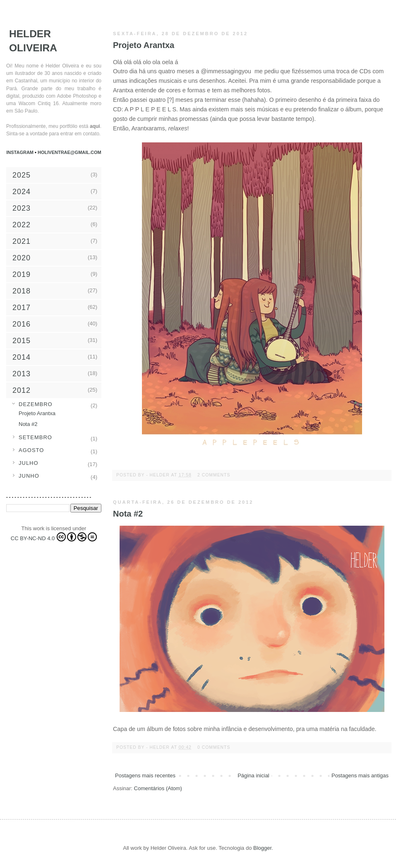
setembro (35, 437)
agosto (31, 450)
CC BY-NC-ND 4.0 (54, 537)
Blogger (262, 848)
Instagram (20, 152)
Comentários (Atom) (158, 788)
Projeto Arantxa (144, 45)
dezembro (36, 404)
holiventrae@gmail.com (70, 152)
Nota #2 (128, 514)
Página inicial (253, 775)
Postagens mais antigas (360, 775)
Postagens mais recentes (145, 775)
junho (29, 476)
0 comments (214, 747)
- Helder (158, 475)
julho (29, 463)
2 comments (214, 475)
